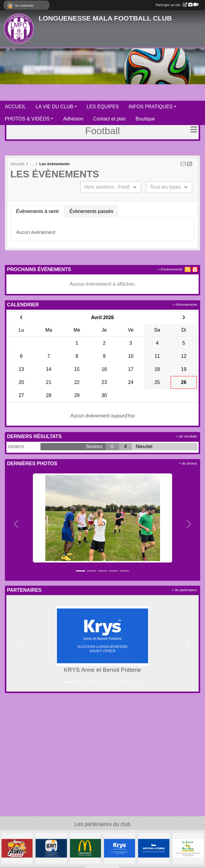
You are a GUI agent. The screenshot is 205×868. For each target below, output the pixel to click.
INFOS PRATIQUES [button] (151, 107)
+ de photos (188, 463)
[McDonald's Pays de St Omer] (85, 848)
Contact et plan (109, 119)
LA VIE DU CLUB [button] (54, 107)
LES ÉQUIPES (103, 107)
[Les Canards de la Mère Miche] (188, 848)
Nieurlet (144, 446)
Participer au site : (177, 5)
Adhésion (73, 119)
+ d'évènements (170, 269)
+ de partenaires (184, 590)
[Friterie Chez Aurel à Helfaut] (17, 848)
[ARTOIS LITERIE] (154, 848)
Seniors (94, 446)
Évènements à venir (38, 211)
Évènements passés (91, 211)
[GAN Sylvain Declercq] (51, 848)
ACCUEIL (15, 107)
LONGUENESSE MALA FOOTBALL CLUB (105, 18)
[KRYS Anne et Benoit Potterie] (120, 848)
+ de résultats (187, 436)
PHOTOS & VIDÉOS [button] (27, 119)
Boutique (145, 119)
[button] (16, 524)
